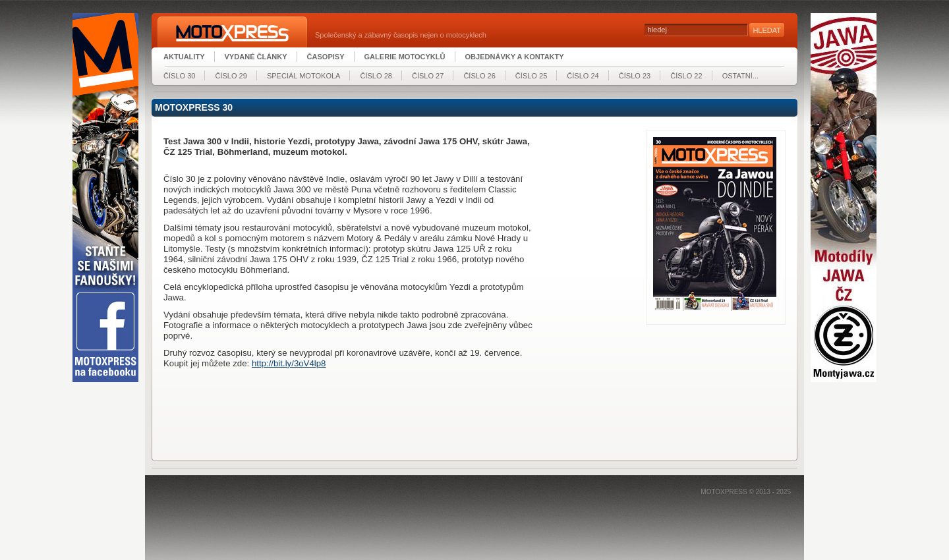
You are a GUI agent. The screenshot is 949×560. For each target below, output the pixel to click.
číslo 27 (428, 76)
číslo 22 (686, 76)
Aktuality (184, 57)
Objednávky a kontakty (515, 57)
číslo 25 (531, 76)
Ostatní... (740, 76)
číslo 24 (583, 76)
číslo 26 (479, 76)
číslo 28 (376, 76)
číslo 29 (231, 76)
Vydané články (256, 57)
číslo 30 (179, 76)
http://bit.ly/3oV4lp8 (289, 363)
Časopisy (326, 57)
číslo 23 (635, 76)
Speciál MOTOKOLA (304, 76)
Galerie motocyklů (405, 57)
